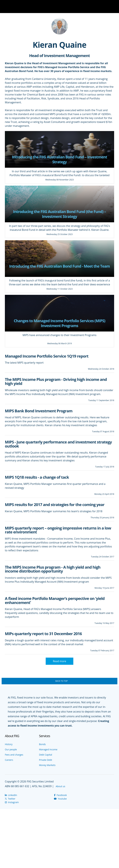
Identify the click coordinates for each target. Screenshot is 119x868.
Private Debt (46, 760)
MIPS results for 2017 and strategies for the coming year (55, 504)
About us (60, 786)
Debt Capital (46, 755)
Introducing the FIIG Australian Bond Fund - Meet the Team (60, 266)
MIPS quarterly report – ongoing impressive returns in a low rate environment (58, 530)
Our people (11, 749)
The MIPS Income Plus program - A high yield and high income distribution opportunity (53, 569)
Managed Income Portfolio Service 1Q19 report (47, 356)
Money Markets (47, 765)
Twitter (10, 799)
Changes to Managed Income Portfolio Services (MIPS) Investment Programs (60, 323)
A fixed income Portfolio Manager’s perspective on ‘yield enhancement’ (55, 600)
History (9, 744)
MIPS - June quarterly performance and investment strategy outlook (58, 444)
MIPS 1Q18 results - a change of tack (37, 477)
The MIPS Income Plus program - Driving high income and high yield (56, 381)
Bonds (42, 744)
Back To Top (62, 681)
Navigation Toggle (114, 7)
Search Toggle (104, 7)
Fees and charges (14, 755)
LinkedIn (11, 795)
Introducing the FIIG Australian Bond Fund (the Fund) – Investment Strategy (60, 214)
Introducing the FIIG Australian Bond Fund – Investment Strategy (59, 159)
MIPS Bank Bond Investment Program (39, 411)
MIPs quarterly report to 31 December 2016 (43, 634)
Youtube (60, 799)
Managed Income (48, 749)
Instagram (12, 802)
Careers (9, 760)
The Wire (19, 7)
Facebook (60, 795)
